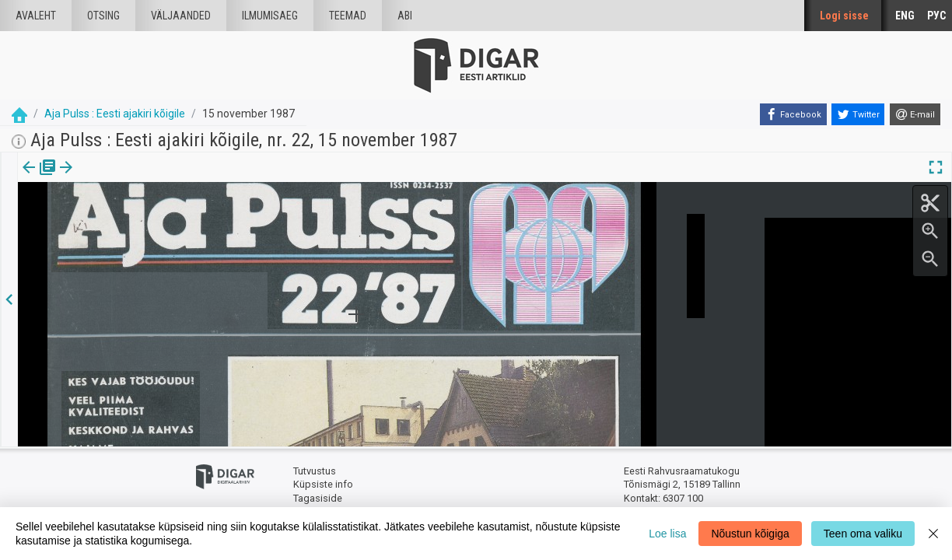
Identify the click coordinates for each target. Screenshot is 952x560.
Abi (405, 16)
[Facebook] (793, 114)
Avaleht (36, 16)
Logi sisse (844, 16)
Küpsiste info (323, 484)
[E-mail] (915, 114)
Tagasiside (318, 498)
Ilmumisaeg (270, 16)
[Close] (933, 534)
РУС (936, 16)
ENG (905, 16)
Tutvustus (315, 471)
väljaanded (181, 16)
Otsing (103, 16)
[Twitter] (858, 114)
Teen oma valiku (863, 534)
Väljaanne (39, 178)
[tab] (39, 178)
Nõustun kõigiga (750, 534)
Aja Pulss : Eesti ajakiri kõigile (115, 114)
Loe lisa (667, 534)
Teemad (348, 16)
